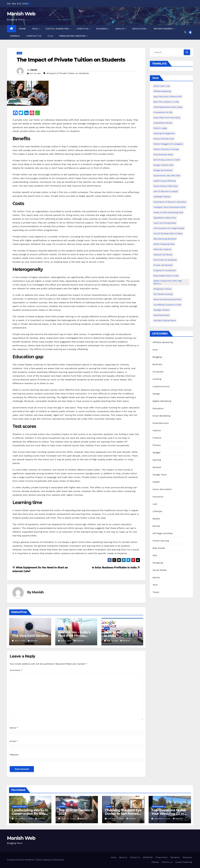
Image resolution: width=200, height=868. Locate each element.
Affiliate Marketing (163, 342)
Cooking (157, 379)
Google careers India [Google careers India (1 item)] (163, 165)
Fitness (157, 445)
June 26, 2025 (68, 819)
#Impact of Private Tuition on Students (68, 73)
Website (14, 755)
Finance (157, 438)
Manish (34, 70)
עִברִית (50, 36)
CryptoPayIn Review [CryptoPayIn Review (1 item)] (163, 123)
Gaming (157, 460)
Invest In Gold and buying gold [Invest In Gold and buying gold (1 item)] (168, 212)
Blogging (157, 357)
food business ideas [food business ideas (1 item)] (163, 154)
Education (139, 29)
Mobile (156, 519)
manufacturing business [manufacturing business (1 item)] (165, 239)
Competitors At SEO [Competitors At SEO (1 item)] (163, 112)
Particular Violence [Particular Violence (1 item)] (162, 249)
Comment (16, 670)
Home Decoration (162, 489)
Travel (156, 592)
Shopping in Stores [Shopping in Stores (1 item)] (163, 289)
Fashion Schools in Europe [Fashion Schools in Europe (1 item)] (166, 149)
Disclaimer (175, 857)
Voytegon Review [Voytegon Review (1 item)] (162, 310)
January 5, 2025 (116, 819)
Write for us (167, 862)
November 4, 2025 (24, 819)
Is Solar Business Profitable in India (116, 567)
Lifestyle (83, 29)
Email (14, 741)
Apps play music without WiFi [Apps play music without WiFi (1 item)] (168, 97)
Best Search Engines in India (121, 634)
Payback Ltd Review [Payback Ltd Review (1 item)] (163, 255)
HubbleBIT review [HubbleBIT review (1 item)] (162, 197)
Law (155, 504)
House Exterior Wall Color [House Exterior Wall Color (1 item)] (166, 186)
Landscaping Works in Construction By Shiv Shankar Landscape (30, 814)
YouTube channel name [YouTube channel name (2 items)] (165, 320)
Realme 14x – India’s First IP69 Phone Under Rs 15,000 (74, 636)
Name (14, 728)
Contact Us (34, 36)
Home (22, 29)
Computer (158, 372)
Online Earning (161, 541)
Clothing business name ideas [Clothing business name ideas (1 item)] (168, 107)
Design (156, 394)
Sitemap (155, 862)
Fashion (157, 430)
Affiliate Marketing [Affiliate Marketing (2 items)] (162, 91)
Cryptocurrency (161, 386)
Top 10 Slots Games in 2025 (76, 812)
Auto (155, 350)
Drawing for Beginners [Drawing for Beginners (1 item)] (164, 133)
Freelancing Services (73, 36)
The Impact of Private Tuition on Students (71, 60)
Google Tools (160, 475)
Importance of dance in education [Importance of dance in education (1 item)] (170, 202)
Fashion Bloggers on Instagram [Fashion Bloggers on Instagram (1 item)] (168, 144)
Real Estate (159, 548)
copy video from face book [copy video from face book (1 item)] (167, 118)
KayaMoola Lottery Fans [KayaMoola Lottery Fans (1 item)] (165, 218)
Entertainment (164, 29)
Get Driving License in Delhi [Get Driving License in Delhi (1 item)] (167, 160)
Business (102, 29)
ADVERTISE (148, 857)
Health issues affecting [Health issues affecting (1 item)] (165, 181)
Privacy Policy (162, 857)
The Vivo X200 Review (30, 636)
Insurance (158, 497)
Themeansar (59, 860)
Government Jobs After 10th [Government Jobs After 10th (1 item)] (167, 176)
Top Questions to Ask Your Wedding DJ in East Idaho (169, 814)
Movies (156, 526)
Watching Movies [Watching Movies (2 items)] (162, 315)
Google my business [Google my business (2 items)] (163, 170)
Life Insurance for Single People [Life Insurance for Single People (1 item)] (169, 228)
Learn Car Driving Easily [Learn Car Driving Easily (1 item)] (165, 223)
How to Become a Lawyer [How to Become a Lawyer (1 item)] (166, 191)
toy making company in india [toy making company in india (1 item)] (167, 305)
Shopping (158, 563)
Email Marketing (162, 416)
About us (123, 857)
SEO (155, 555)
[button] (185, 32)
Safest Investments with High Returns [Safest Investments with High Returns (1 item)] (168, 282)
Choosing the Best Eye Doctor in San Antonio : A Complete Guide (123, 814)
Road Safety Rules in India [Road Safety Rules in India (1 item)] (166, 276)
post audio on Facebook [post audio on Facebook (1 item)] (165, 260)
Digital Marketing (58, 29)
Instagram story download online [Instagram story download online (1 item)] (170, 207)
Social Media (160, 570)
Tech (35, 29)
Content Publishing (184, 862)
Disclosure (187, 857)
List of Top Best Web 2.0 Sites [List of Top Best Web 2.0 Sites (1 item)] (168, 234)
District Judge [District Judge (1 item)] (160, 128)
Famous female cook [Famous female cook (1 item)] (164, 139)
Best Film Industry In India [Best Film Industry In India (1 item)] (166, 102)
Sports (156, 577)
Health (120, 29)
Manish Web (21, 14)
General (15, 36)
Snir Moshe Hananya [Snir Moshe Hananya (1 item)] (163, 294)
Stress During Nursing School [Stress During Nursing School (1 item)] (167, 299)
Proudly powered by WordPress (21, 860)
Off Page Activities (163, 533)
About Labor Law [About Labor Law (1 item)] (162, 86)
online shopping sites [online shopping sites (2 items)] (164, 244)
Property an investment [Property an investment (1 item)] (165, 270)
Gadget (157, 453)
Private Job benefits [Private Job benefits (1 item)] (163, 265)
